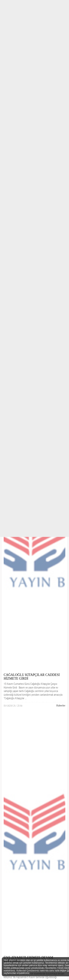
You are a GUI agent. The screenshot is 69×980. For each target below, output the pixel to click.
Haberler (61, 706)
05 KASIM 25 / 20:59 (13, 706)
